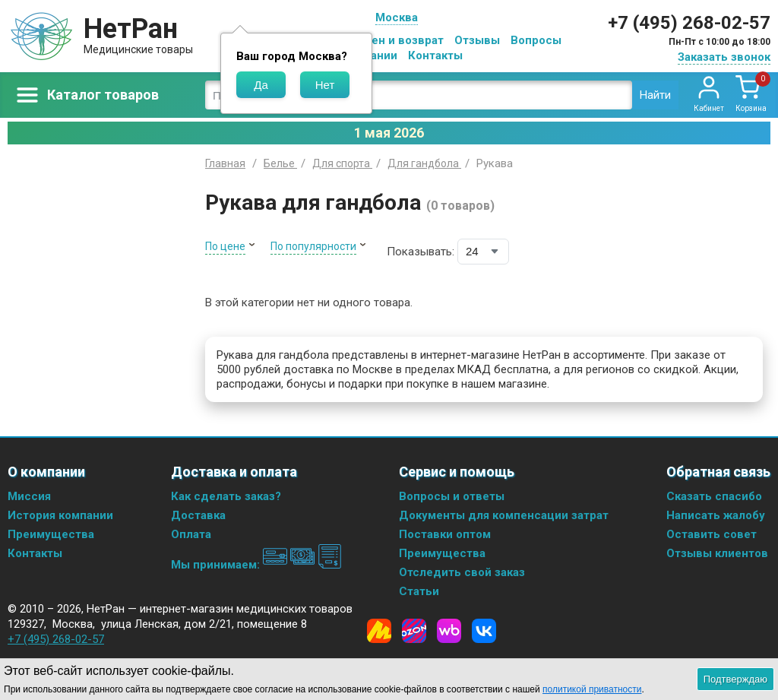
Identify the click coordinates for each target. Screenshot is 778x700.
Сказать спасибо (714, 496)
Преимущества (51, 534)
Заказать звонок (724, 57)
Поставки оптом (445, 534)
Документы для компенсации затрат (504, 515)
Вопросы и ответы (452, 496)
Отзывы (477, 40)
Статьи (419, 591)
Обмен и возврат (396, 40)
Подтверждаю (735, 679)
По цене (225, 246)
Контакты (435, 55)
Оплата (191, 534)
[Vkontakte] (484, 631)
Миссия (29, 496)
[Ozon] (414, 631)
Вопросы (536, 40)
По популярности (313, 246)
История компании (60, 515)
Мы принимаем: (256, 565)
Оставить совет (712, 534)
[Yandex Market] (379, 631)
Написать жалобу (716, 515)
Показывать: (421, 252)
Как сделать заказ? (226, 496)
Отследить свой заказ (462, 572)
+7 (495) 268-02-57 (689, 23)
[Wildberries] (449, 631)
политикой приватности (592, 689)
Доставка (198, 515)
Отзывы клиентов (717, 553)
